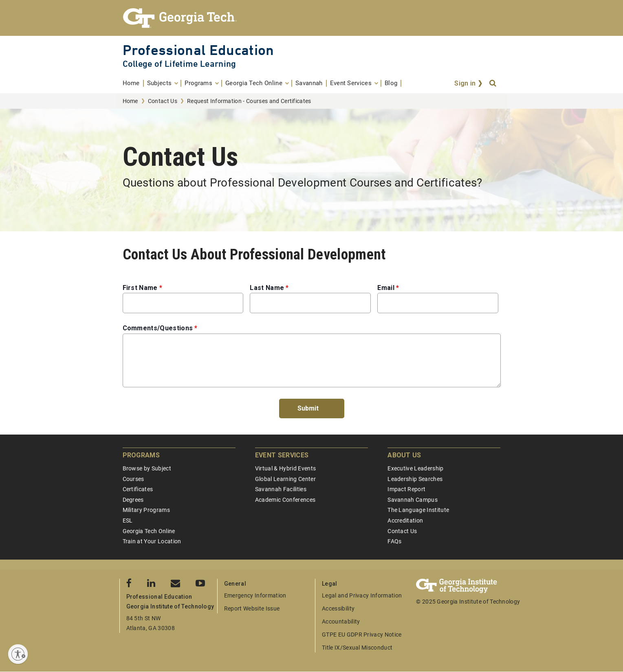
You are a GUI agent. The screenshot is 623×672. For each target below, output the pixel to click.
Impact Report (406, 489)
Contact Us (163, 101)
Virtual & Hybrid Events (285, 468)
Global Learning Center (285, 479)
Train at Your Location (152, 541)
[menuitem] (133, 83)
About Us (404, 455)
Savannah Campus (413, 500)
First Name (140, 288)
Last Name (267, 288)
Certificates (138, 489)
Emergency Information (255, 595)
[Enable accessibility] (18, 654)
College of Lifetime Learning (179, 64)
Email (386, 288)
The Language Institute (418, 510)
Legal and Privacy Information (362, 595)
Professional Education (198, 50)
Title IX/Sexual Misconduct (357, 648)
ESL (128, 520)
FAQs (394, 541)
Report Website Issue (252, 608)
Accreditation (405, 520)
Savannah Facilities (281, 489)
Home (130, 101)
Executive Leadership (415, 468)
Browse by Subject (147, 468)
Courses (133, 479)
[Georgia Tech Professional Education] (312, 18)
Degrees (133, 500)
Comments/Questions (158, 328)
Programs (141, 455)
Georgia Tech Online (149, 531)
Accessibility (338, 608)
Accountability (341, 621)
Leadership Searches (415, 479)
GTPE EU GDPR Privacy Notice (362, 635)
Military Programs (146, 510)
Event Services (282, 455)
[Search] (493, 83)
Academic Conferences (285, 500)
